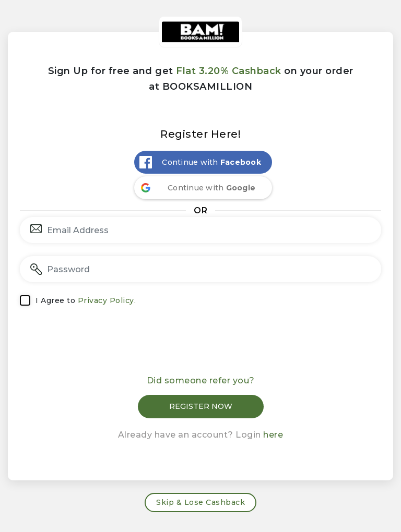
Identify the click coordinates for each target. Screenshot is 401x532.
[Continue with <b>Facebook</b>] (203, 162)
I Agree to (86, 300)
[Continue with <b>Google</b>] (203, 188)
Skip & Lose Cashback (200, 502)
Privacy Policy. (107, 300)
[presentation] (200, 344)
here (273, 435)
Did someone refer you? (201, 380)
